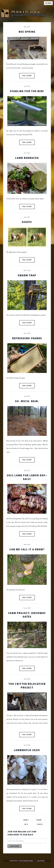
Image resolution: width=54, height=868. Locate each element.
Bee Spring (27, 32)
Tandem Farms (28, 861)
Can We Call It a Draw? (27, 549)
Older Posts (39, 821)
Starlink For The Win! (27, 91)
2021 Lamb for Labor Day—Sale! (27, 477)
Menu (49, 3)
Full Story (27, 76)
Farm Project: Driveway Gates (27, 615)
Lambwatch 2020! (27, 750)
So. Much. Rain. (27, 401)
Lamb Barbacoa (27, 158)
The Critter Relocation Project (27, 686)
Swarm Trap (27, 275)
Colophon (41, 861)
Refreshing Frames (27, 338)
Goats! (27, 222)
